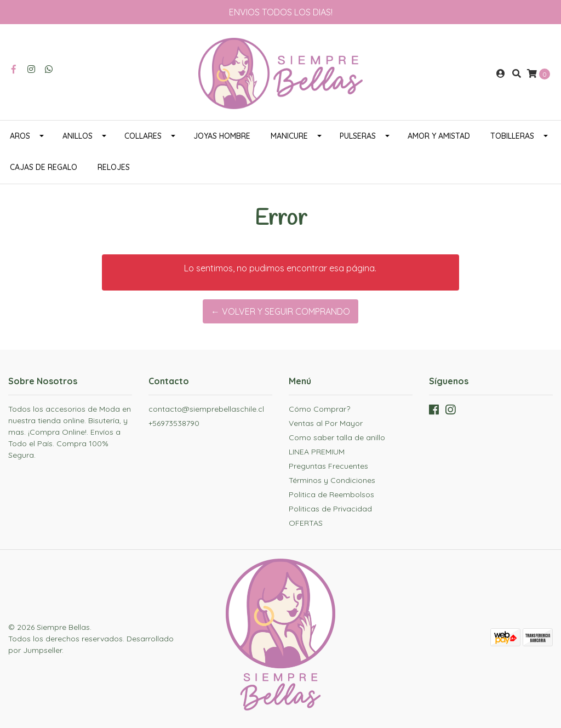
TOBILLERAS (512, 136)
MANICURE (289, 136)
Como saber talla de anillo (337, 437)
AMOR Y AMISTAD (439, 136)
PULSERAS (358, 136)
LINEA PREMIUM (317, 452)
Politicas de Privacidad (330, 509)
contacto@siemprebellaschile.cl (206, 409)
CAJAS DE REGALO (44, 167)
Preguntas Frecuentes (328, 466)
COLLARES (143, 136)
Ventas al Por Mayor (326, 423)
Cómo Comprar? (319, 409)
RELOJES (114, 167)
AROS (20, 136)
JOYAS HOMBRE (222, 136)
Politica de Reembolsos (331, 494)
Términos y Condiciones (332, 480)
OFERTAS (306, 523)
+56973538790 (174, 423)
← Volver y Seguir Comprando (280, 311)
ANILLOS (78, 136)
